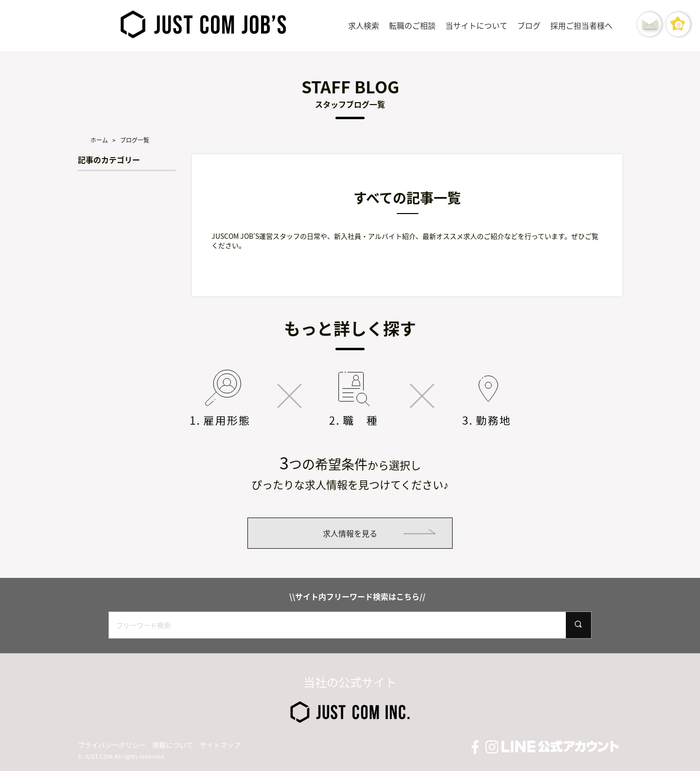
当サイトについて (476, 25)
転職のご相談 (412, 25)
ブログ (529, 25)
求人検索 (364, 25)
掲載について (173, 745)
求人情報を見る (350, 533)
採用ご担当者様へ (581, 25)
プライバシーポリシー (112, 745)
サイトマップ (220, 745)
